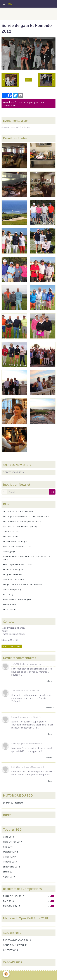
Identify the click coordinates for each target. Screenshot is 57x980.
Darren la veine (10, 537)
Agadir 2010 (9, 877)
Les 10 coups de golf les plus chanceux (22, 522)
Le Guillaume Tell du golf (15, 541)
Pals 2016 (8, 847)
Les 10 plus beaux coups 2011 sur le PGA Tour (26, 517)
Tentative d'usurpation (14, 579)
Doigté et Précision (12, 574)
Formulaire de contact (12, 646)
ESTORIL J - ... (10, 594)
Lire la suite (50, 681)
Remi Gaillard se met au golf (17, 599)
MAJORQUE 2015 (28, 906)
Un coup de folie (11, 532)
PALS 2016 (28, 901)
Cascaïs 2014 (10, 857)
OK (52, 492)
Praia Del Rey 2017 (12, 842)
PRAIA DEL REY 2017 (28, 896)
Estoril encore (10, 604)
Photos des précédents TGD (17, 546)
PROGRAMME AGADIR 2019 (17, 940)
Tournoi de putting (12, 589)
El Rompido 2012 (11, 867)
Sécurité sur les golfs (13, 569)
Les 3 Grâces (9, 609)
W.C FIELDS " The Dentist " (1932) (20, 527)
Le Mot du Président (13, 803)
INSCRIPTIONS (10, 950)
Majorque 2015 (11, 852)
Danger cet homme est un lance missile (23, 584)
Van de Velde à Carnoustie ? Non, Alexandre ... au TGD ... (27, 558)
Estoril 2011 (9, 872)
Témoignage (9, 551)
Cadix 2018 (8, 837)
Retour (28, 80)
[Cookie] (6, 974)
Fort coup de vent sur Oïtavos (18, 564)
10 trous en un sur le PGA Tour (18, 512)
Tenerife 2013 (10, 862)
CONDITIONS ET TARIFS (15, 945)
